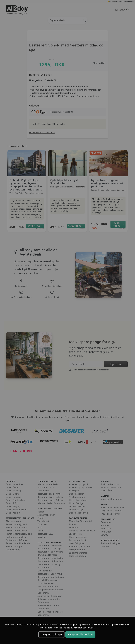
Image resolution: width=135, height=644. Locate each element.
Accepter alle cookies (80, 634)
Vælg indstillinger (51, 634)
